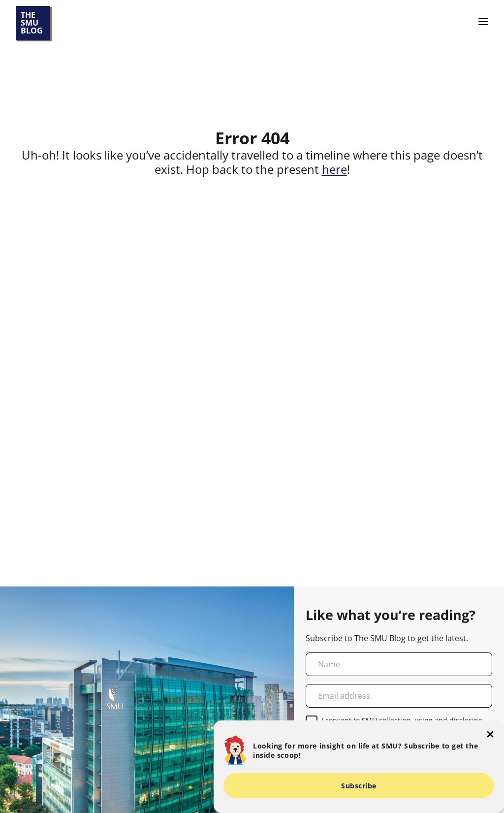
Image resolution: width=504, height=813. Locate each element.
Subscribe (359, 786)
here (334, 169)
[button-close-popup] (490, 734)
